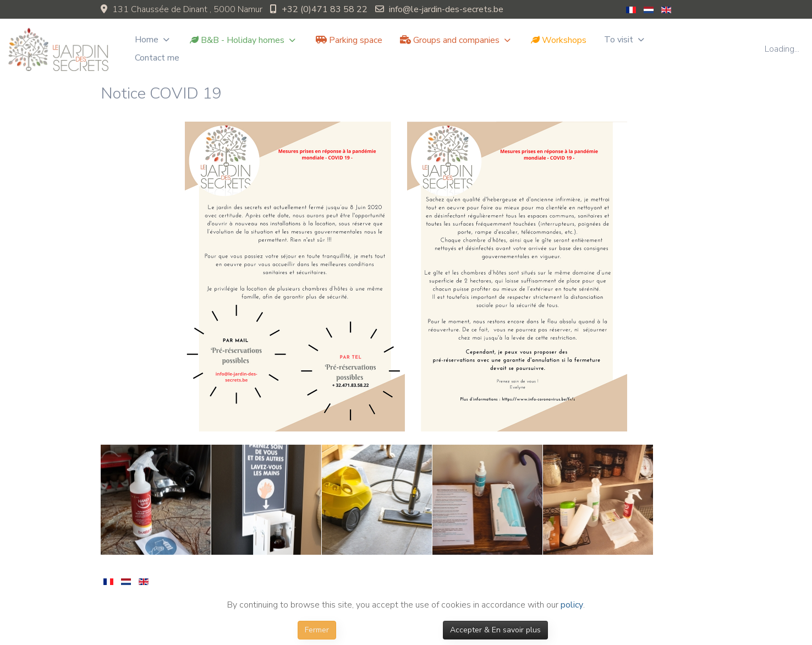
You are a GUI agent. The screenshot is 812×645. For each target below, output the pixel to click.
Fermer (317, 630)
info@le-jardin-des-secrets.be (446, 9)
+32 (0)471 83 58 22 (325, 9)
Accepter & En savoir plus (495, 630)
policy (572, 605)
